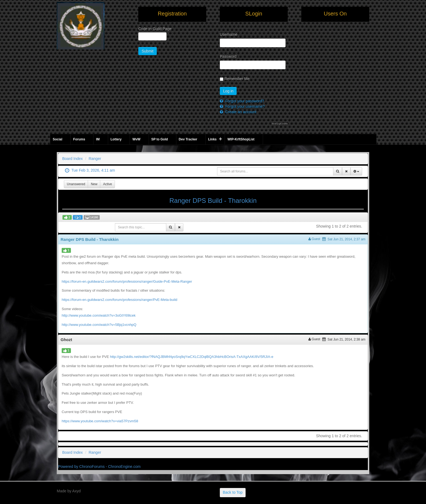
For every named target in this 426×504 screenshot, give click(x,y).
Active (107, 184)
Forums (79, 139)
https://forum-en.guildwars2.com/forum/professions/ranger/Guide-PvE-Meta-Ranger (127, 281)
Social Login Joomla (280, 124)
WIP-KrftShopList (241, 139)
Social (57, 139)
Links (212, 139)
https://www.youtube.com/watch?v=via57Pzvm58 (100, 421)
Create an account (240, 112)
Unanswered (76, 184)
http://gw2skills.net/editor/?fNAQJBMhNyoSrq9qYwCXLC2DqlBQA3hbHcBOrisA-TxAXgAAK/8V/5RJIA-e (192, 357)
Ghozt (66, 340)
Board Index (73, 159)
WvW (136, 139)
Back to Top (233, 492)
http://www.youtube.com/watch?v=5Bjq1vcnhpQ (99, 325)
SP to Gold (160, 139)
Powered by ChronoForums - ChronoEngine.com (99, 467)
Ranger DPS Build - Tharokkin (213, 201)
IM (98, 139)
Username (227, 34)
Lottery (116, 139)
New (94, 184)
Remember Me (235, 79)
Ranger (95, 159)
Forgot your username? (244, 106)
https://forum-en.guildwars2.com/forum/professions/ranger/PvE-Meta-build (120, 300)
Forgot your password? (244, 101)
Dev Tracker (188, 139)
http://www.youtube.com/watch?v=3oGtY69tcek (99, 315)
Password (227, 56)
